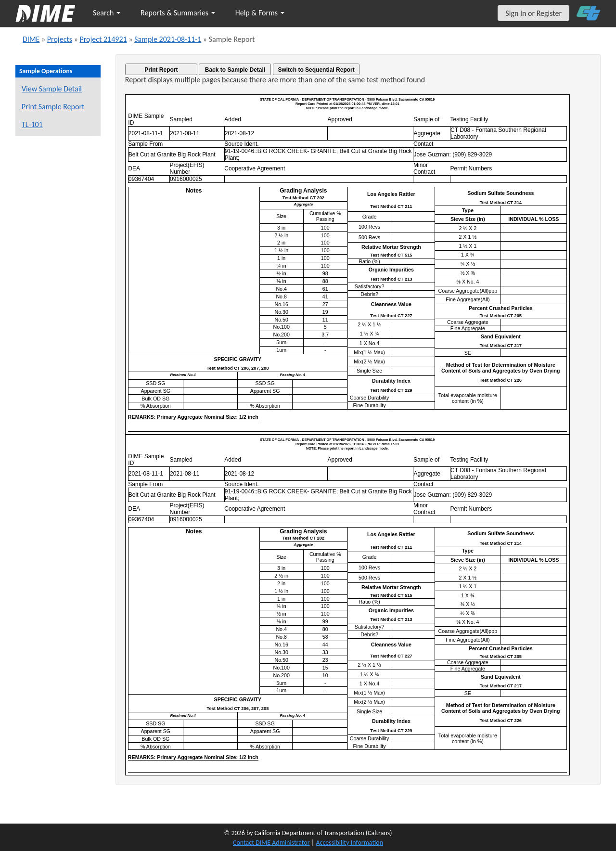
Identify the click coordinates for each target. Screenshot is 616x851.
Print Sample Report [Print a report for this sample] (53, 107)
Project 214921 (103, 39)
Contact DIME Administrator (271, 843)
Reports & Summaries (178, 13)
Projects (60, 39)
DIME (31, 39)
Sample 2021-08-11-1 (168, 39)
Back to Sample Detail (235, 70)
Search (107, 13)
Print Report (161, 70)
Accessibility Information (349, 843)
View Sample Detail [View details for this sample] (52, 89)
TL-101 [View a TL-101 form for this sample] (32, 124)
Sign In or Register (533, 13)
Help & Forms (260, 13)
